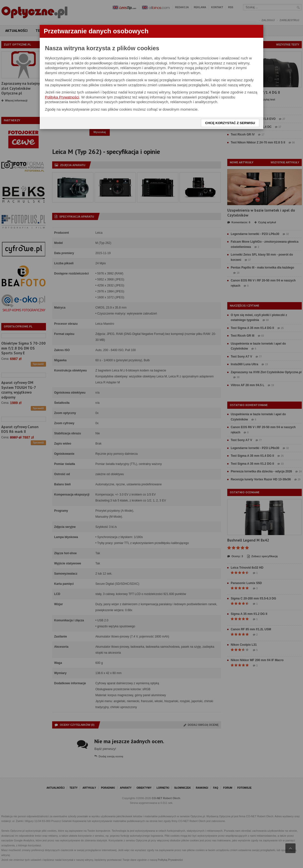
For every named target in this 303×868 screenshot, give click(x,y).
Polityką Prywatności (62, 97)
